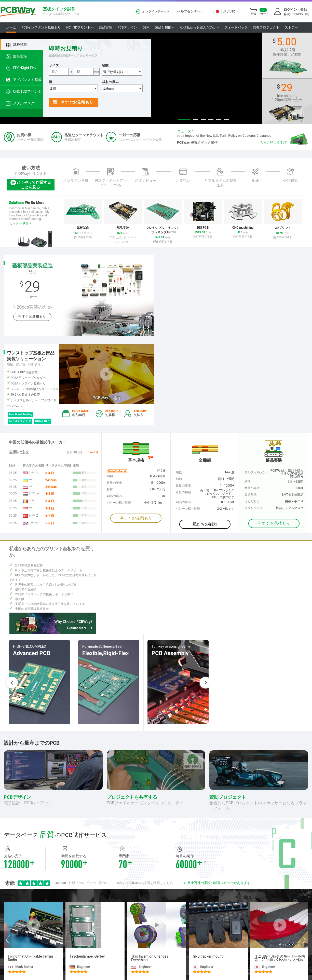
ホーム (11, 27)
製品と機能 (165, 27)
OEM (146, 27)
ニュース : (185, 131)
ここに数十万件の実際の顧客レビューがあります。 (216, 883)
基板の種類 (183, 492)
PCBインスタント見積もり (41, 27)
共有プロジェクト (266, 27)
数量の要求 (252, 488)
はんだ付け (252, 501)
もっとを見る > (20, 224)
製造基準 (251, 495)
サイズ (54, 65)
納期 (248, 481)
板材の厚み (110, 82)
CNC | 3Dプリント (24, 92)
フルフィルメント (257, 472)
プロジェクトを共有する (132, 797)
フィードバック (236, 27)
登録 (304, 10)
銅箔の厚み (183, 502)
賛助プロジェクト (228, 797)
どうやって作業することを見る (30, 184)
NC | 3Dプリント (80, 27)
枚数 (105, 65)
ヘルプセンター (190, 11)
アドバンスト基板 (24, 80)
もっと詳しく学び (273, 142)
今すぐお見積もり (73, 102)
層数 (179, 472)
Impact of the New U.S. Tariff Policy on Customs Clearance (224, 136)
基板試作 (17, 45)
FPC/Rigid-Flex (21, 68)
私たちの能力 (205, 524)
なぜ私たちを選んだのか (199, 27)
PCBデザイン (127, 27)
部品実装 (105, 27)
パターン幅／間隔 (188, 509)
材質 (110, 489)
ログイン (290, 10)
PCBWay (18, 12)
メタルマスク (20, 103)
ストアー (291, 27)
